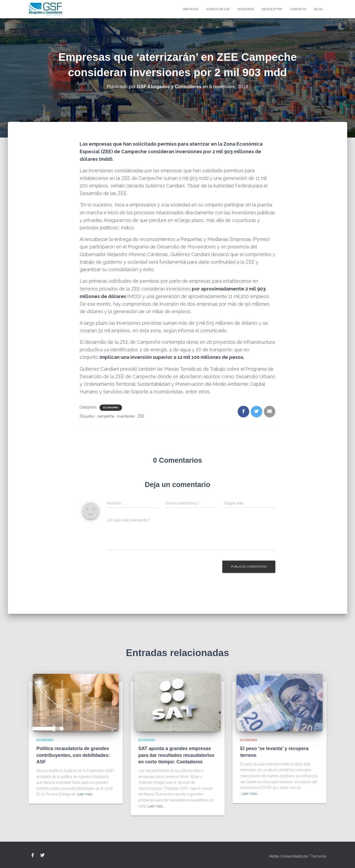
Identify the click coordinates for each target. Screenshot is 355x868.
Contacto (298, 9)
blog (318, 9)
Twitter (42, 855)
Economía (111, 408)
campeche (106, 416)
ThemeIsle (318, 856)
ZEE (141, 416)
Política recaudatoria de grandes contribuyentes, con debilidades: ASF (73, 755)
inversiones (126, 416)
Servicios (191, 9)
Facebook (33, 855)
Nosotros (246, 9)
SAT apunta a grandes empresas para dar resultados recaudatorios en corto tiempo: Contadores (176, 755)
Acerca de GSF (218, 9)
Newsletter (272, 9)
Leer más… (86, 794)
